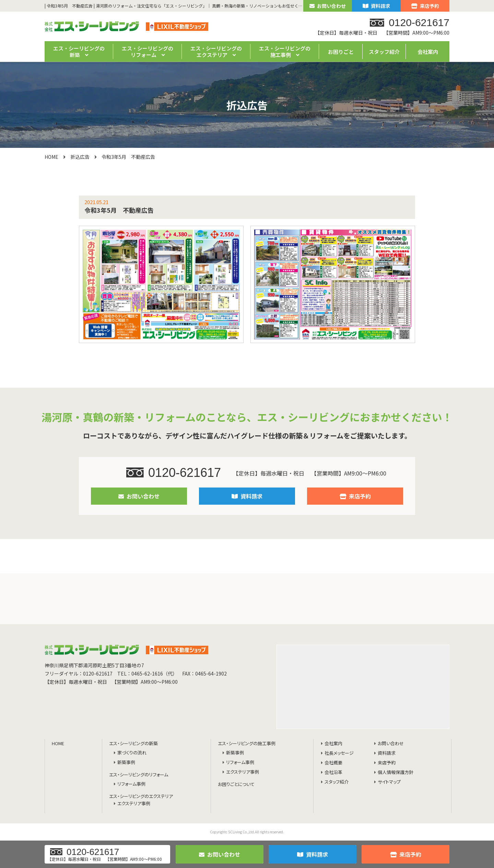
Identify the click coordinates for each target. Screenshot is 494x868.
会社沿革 (333, 772)
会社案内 (428, 52)
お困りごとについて (236, 784)
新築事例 (126, 763)
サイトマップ (389, 782)
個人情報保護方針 (396, 772)
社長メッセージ (339, 753)
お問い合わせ (328, 6)
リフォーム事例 (131, 784)
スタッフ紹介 (384, 52)
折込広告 (80, 157)
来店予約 (425, 6)
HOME (51, 157)
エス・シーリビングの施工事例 (247, 744)
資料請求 (376, 6)
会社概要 (333, 763)
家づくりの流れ (132, 753)
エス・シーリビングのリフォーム (139, 775)
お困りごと (341, 52)
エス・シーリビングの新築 (133, 744)
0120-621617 (174, 473)
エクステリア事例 (134, 804)
